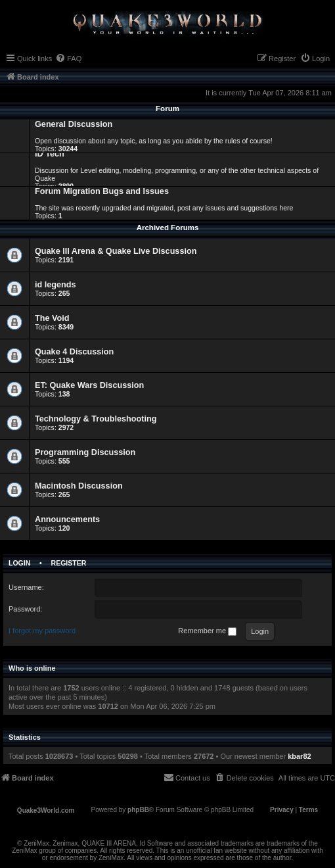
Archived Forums (168, 228)
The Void (52, 318)
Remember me (207, 631)
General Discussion (74, 124)
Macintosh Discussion (79, 486)
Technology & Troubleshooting (96, 419)
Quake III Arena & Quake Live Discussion (116, 251)
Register (69, 563)
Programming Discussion (85, 452)
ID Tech (50, 154)
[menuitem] (68, 59)
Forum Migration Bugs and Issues (102, 191)
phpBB (138, 810)
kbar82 (299, 756)
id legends (56, 285)
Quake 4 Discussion (74, 352)
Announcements (67, 519)
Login (19, 563)
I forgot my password (42, 631)
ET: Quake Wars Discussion (89, 385)
